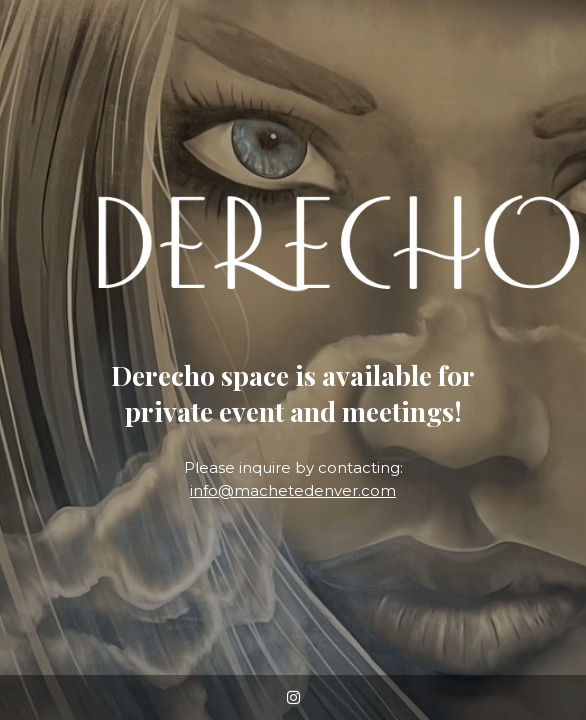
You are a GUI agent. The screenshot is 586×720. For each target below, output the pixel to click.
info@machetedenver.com (293, 490)
